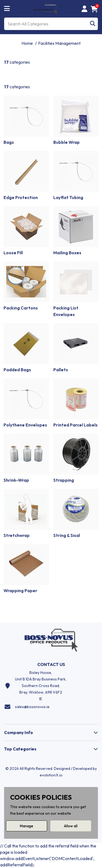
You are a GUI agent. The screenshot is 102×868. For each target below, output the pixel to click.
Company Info (18, 732)
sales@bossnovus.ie (32, 707)
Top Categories (20, 749)
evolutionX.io (51, 775)
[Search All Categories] (51, 24)
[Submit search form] (93, 24)
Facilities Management (59, 43)
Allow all (71, 826)
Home (27, 43)
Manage (27, 826)
